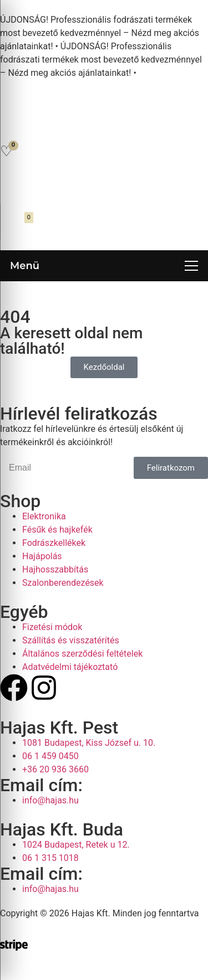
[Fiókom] (13, 186)
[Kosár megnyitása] (15, 225)
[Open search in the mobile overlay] (104, 125)
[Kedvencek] (6, 151)
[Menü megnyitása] (104, 266)
